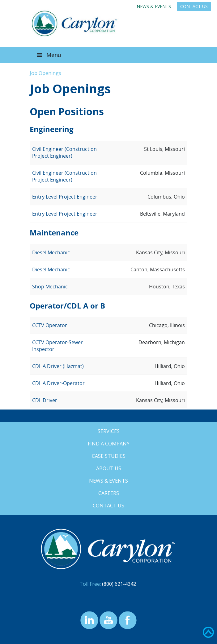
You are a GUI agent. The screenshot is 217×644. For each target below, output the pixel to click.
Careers (109, 493)
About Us (109, 468)
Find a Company (109, 444)
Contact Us (194, 6)
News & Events (154, 6)
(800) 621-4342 (119, 584)
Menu (49, 55)
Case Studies (109, 456)
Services (109, 431)
